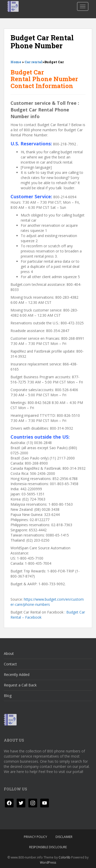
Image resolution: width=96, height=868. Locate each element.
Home (16, 62)
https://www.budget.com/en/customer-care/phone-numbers (47, 602)
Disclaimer (64, 837)
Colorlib (65, 857)
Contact (10, 664)
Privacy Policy (35, 837)
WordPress (48, 862)
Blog (8, 696)
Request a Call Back (20, 685)
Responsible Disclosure (48, 847)
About (9, 653)
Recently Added (17, 674)
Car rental (34, 62)
